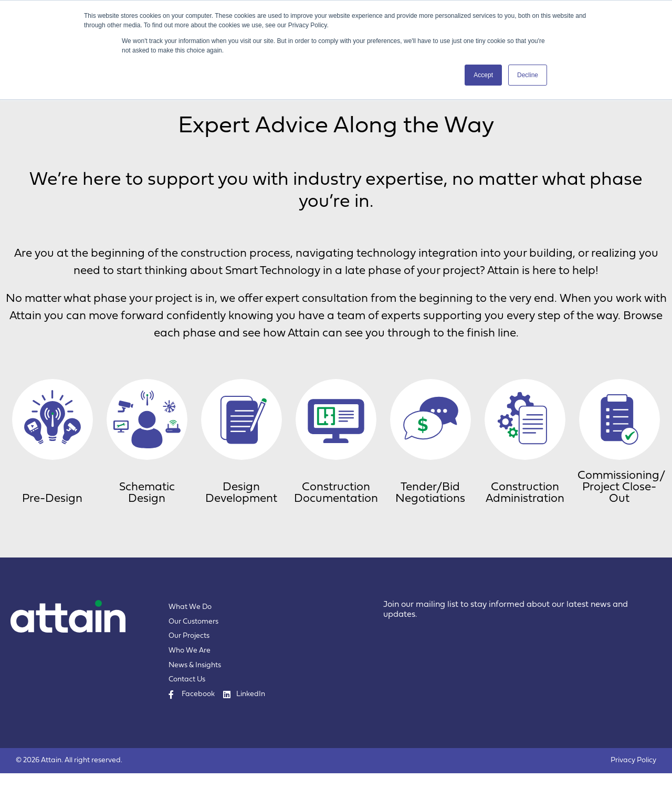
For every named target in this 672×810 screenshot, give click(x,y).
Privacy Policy (633, 797)
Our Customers (193, 659)
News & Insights (195, 702)
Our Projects (189, 673)
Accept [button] (483, 75)
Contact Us (187, 716)
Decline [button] (528, 75)
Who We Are (190, 687)
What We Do (190, 644)
